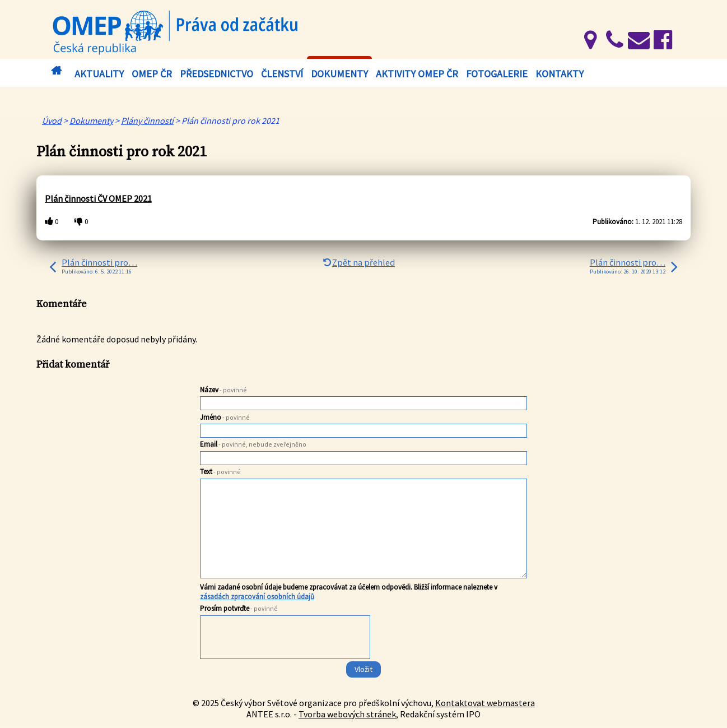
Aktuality (99, 74)
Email (253, 444)
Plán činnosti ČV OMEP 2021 (98, 198)
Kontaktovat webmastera (485, 703)
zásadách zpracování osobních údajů (257, 597)
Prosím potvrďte (239, 608)
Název (223, 390)
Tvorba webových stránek (347, 714)
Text (220, 472)
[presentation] (286, 639)
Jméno (225, 417)
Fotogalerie (497, 74)
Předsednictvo (216, 74)
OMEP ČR (152, 74)
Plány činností (147, 120)
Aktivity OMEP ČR (417, 74)
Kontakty (560, 74)
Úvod (56, 71)
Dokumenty (339, 74)
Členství (282, 74)
